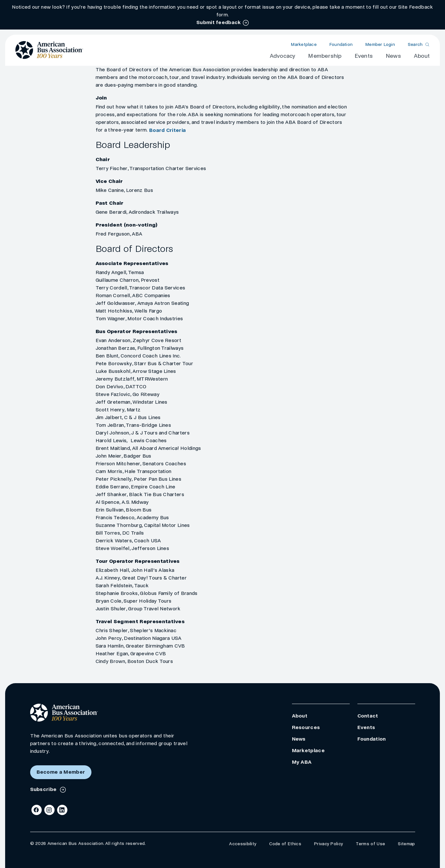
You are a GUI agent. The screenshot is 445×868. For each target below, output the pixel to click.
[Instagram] (49, 810)
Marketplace (304, 44)
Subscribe (44, 789)
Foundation (341, 44)
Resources (306, 727)
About (422, 56)
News (393, 56)
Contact (368, 716)
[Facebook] (37, 810)
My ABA (302, 762)
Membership (325, 56)
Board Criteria (167, 130)
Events (364, 56)
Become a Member (61, 772)
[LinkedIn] (62, 810)
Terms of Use (370, 844)
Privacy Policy (329, 844)
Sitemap (406, 844)
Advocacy (283, 56)
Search (415, 44)
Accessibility (243, 844)
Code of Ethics (285, 844)
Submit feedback (219, 22)
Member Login (380, 44)
